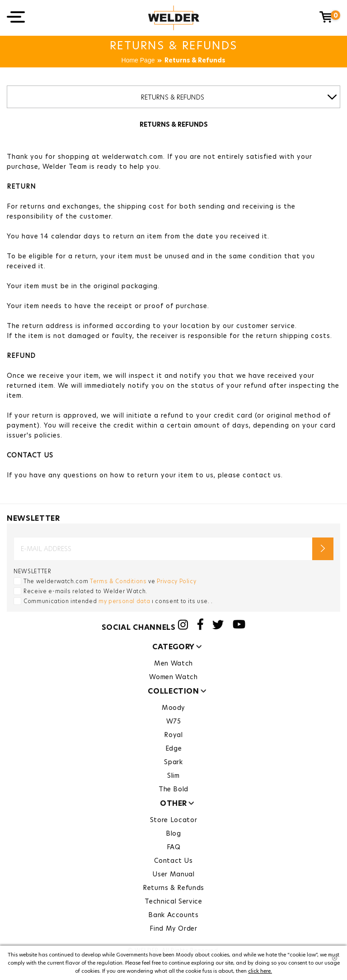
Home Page (138, 61)
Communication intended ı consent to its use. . (118, 601)
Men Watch (173, 663)
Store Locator (173, 820)
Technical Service (173, 901)
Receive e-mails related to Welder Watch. (85, 591)
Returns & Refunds (195, 61)
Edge (174, 748)
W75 (174, 721)
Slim (173, 775)
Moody (173, 708)
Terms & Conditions (118, 581)
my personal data (124, 601)
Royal (173, 735)
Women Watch (173, 677)
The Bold (173, 789)
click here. (260, 971)
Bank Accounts (173, 915)
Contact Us (173, 861)
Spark (173, 762)
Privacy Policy (176, 581)
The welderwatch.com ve (110, 581)
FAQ (174, 847)
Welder (174, 18)
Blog (173, 833)
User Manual (173, 874)
